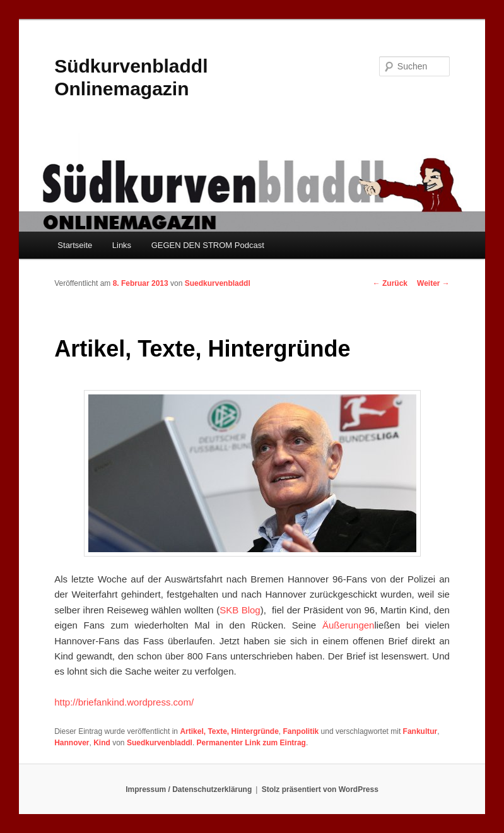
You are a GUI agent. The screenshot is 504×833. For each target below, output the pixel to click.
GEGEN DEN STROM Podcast (208, 245)
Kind (102, 743)
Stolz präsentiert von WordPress (320, 789)
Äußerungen (349, 625)
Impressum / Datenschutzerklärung (189, 789)
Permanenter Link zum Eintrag (251, 743)
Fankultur (420, 731)
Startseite (75, 245)
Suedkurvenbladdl (218, 283)
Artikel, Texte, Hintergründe (229, 731)
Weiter (433, 283)
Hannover (72, 743)
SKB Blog (240, 610)
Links (122, 245)
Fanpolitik (301, 731)
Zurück (390, 283)
